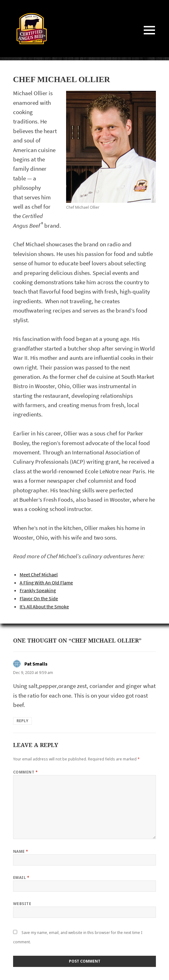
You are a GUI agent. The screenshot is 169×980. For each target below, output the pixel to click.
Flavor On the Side (39, 599)
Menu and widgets (150, 37)
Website (22, 904)
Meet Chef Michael (39, 575)
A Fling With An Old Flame (46, 583)
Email (21, 878)
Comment (25, 772)
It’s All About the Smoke (44, 607)
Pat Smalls (36, 664)
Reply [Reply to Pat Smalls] (22, 721)
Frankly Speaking (38, 590)
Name (21, 851)
